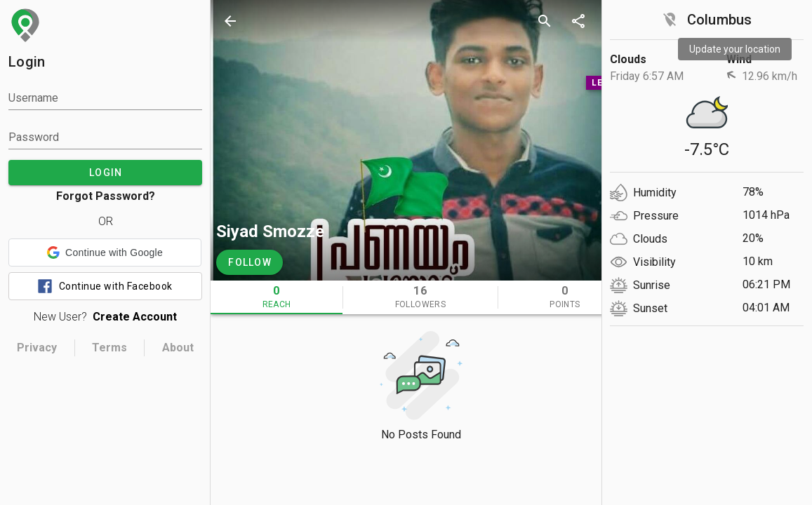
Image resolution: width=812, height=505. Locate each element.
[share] (578, 21)
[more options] (612, 21)
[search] (545, 21)
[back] (230, 21)
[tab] (277, 297)
